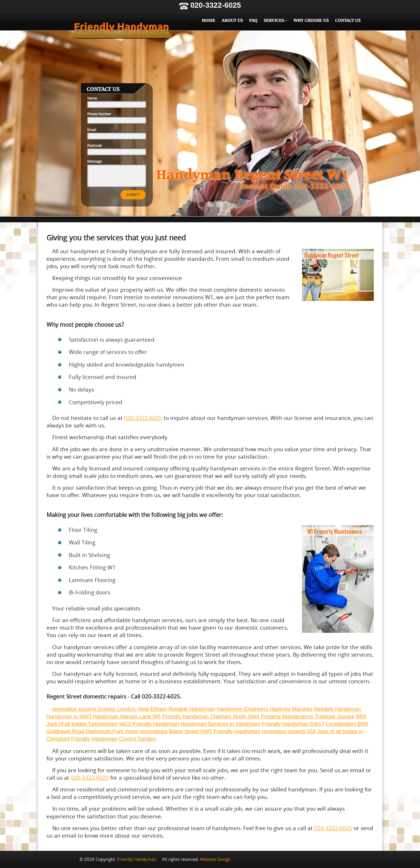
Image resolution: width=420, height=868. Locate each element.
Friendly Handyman (121, 29)
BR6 (361, 716)
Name (92, 98)
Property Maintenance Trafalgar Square (308, 716)
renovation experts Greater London (94, 709)
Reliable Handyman (192, 709)
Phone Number (99, 114)
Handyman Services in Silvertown (220, 724)
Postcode (95, 145)
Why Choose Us (311, 21)
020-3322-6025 (210, 5)
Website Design (215, 859)
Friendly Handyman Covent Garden (113, 739)
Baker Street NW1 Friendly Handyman (215, 731)
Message (95, 161)
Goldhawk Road (66, 731)
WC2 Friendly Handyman (149, 724)
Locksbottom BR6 (347, 724)
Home (209, 21)
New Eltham (153, 709)
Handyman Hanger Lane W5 (127, 716)
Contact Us (348, 21)
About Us (232, 21)
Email (92, 130)
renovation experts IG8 (289, 731)
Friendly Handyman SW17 (293, 724)
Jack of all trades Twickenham (82, 724)
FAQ (253, 21)
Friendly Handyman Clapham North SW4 (211, 716)
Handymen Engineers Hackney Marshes (265, 709)
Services (275, 21)
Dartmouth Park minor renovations (127, 731)
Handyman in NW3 (69, 716)
